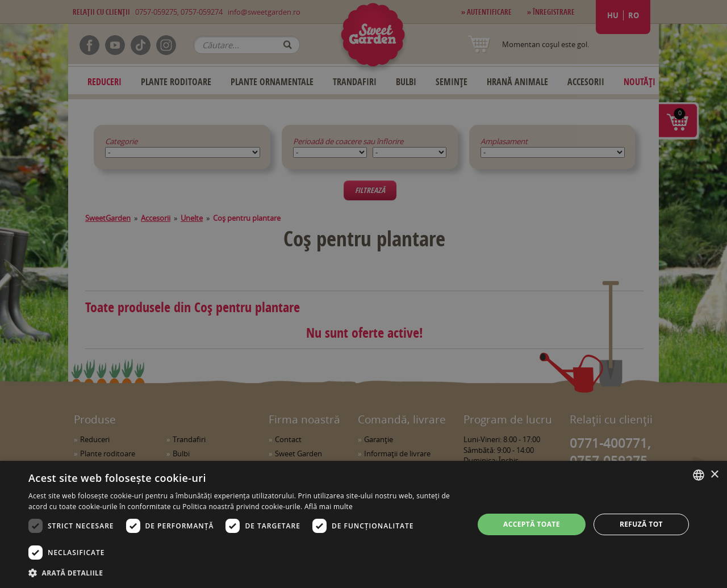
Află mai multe (329, 507)
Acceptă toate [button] (532, 524)
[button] (245, 573)
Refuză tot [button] (641, 524)
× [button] (714, 475)
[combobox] (699, 475)
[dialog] (363, 524)
